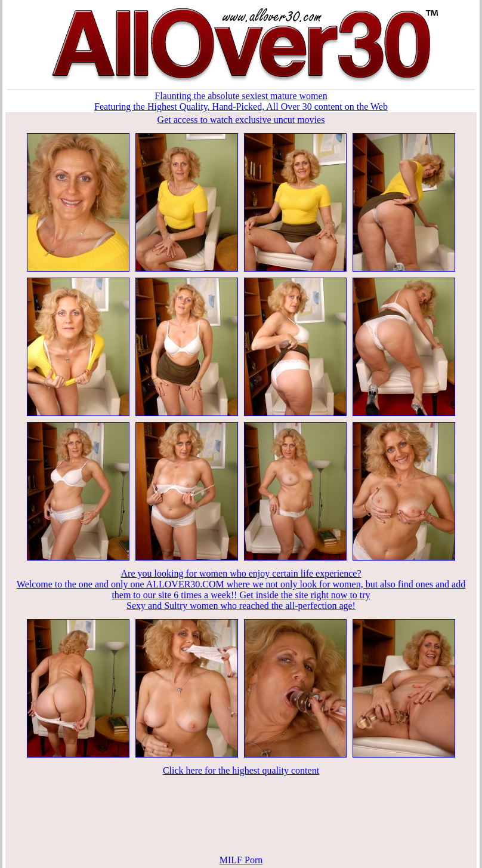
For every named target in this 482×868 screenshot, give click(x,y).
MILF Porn (241, 860)
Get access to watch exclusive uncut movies (241, 120)
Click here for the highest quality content (241, 770)
